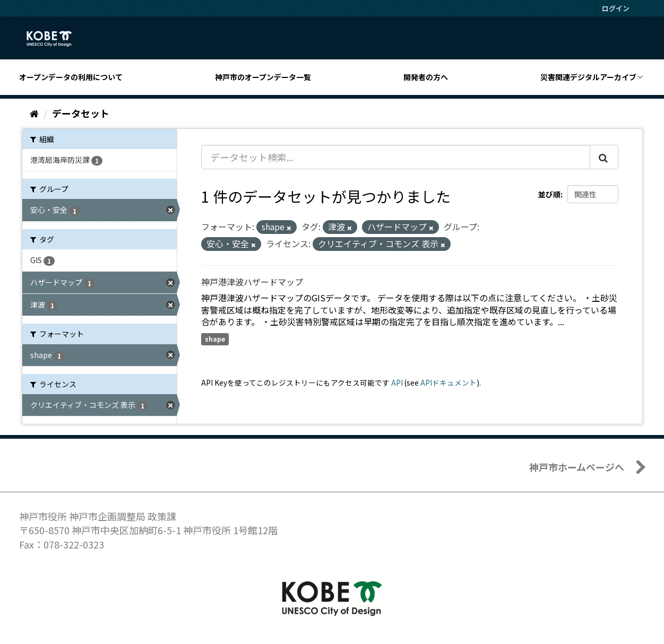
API (397, 382)
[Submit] (604, 157)
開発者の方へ (426, 77)
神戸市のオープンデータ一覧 (263, 77)
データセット (81, 113)
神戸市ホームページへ (577, 467)
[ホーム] (34, 113)
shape (215, 339)
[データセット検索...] (396, 157)
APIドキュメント (449, 382)
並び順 (549, 194)
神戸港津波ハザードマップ (252, 282)
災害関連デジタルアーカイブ (588, 77)
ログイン (616, 8)
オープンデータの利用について (71, 77)
